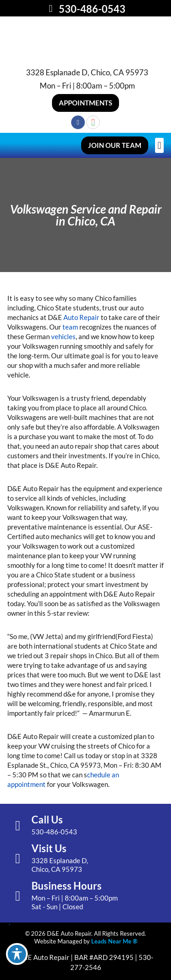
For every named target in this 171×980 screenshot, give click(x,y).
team (70, 327)
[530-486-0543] (51, 9)
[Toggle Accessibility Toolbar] (17, 954)
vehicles (63, 336)
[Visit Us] (18, 859)
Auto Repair (81, 317)
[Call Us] (18, 826)
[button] (85, 103)
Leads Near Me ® (114, 941)
